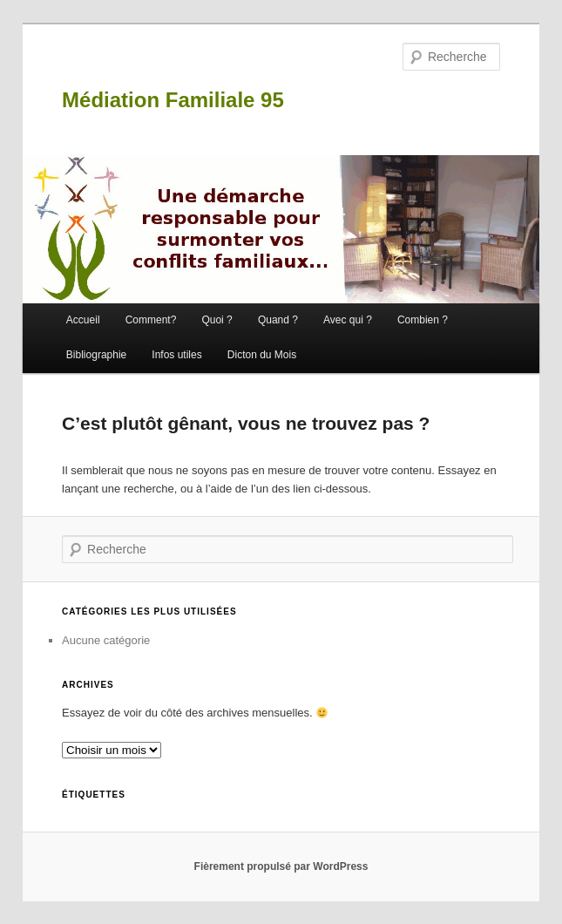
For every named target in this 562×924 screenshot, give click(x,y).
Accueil (83, 320)
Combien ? (423, 320)
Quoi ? (217, 320)
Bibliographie (96, 355)
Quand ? (278, 320)
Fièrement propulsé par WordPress (281, 866)
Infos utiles (176, 355)
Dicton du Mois (262, 355)
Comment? (151, 320)
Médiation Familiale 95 (173, 100)
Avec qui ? (348, 320)
